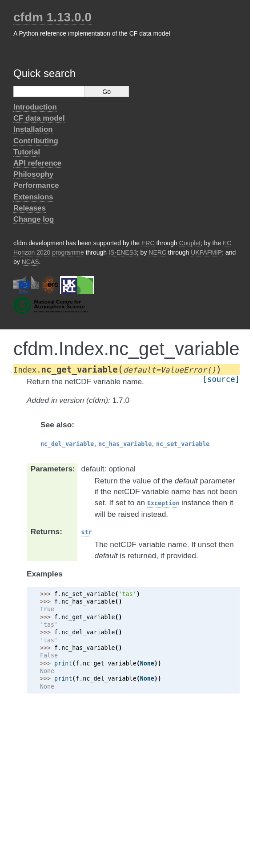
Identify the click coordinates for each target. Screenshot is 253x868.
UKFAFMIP (206, 252)
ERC (148, 243)
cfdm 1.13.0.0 (52, 17)
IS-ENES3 (123, 252)
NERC (157, 252)
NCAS (30, 262)
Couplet (190, 243)
